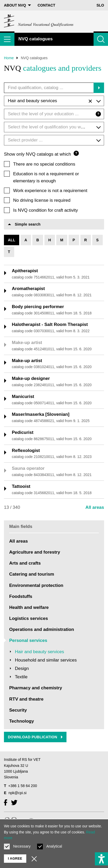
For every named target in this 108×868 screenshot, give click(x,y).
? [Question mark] (98, 114)
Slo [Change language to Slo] (100, 5)
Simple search (24, 224)
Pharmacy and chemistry (36, 688)
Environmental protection (36, 585)
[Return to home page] (39, 21)
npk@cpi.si (17, 793)
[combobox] (54, 101)
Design (22, 668)
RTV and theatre (26, 699)
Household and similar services (46, 660)
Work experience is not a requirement (50, 191)
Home (9, 58)
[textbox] (54, 114)
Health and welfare (29, 607)
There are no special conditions (44, 164)
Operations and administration (42, 629)
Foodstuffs (21, 596)
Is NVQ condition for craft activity (46, 210)
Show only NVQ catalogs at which (41, 154)
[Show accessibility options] (101, 859)
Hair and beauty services (40, 652)
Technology (22, 721)
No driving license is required (42, 200)
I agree (15, 858)
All (12, 240)
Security (18, 710)
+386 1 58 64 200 (22, 786)
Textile (21, 677)
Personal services (28, 640)
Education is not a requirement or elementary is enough (46, 177)
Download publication (35, 737)
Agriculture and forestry (35, 552)
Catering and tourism (32, 574)
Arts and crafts (25, 563)
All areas (95, 507)
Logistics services (29, 618)
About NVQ (17, 5)
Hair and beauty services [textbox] (50, 101)
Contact (46, 5)
